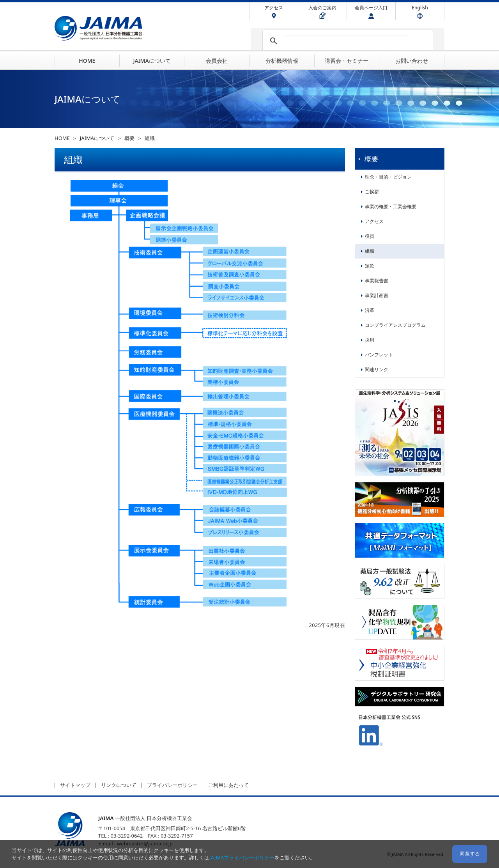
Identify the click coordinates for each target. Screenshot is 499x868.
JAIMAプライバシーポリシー (242, 857)
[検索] (347, 41)
